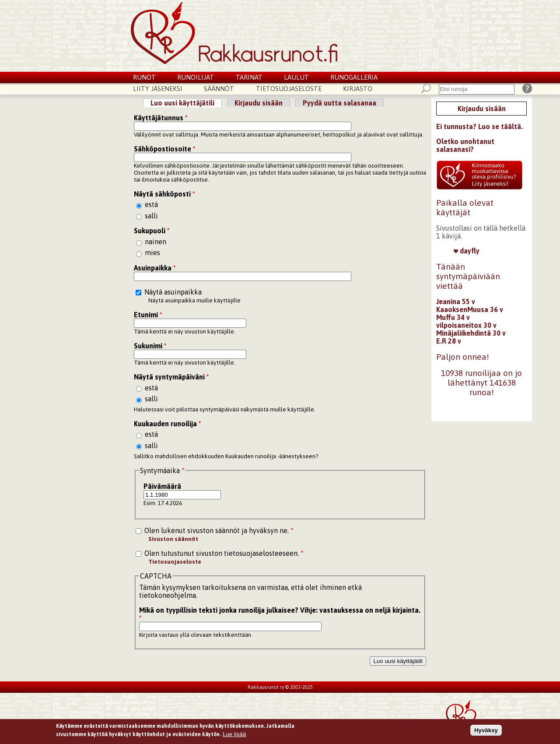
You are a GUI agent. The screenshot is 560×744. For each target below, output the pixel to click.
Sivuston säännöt (173, 539)
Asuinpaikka (155, 268)
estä (151, 204)
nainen (156, 242)
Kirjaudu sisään (259, 103)
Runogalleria (354, 77)
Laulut (296, 77)
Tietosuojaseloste (289, 89)
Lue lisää (234, 735)
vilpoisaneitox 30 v (466, 325)
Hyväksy (486, 731)
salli (151, 216)
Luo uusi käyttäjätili (186, 103)
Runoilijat (196, 77)
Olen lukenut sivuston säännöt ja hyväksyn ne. (219, 530)
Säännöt (219, 89)
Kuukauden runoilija (167, 424)
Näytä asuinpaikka (173, 292)
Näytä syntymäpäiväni (171, 377)
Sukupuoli (152, 231)
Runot (144, 77)
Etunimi (148, 315)
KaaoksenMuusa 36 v (470, 309)
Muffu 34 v (453, 317)
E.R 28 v (449, 341)
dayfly (467, 251)
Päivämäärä (162, 486)
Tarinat (249, 77)
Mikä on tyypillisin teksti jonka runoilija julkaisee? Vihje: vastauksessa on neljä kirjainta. (280, 614)
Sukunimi (150, 346)
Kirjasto (358, 89)
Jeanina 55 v (456, 302)
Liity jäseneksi (158, 89)
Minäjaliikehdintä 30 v (471, 333)
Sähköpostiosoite (164, 149)
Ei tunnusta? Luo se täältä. (479, 126)
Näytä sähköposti (164, 194)
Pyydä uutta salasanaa (339, 103)
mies (152, 253)
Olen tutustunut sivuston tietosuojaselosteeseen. (224, 553)
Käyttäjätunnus (161, 118)
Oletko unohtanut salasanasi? (465, 145)
